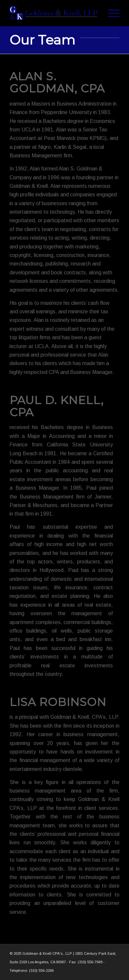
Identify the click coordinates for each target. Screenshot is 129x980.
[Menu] (110, 13)
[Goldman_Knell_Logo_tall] (53, 13)
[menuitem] (110, 13)
